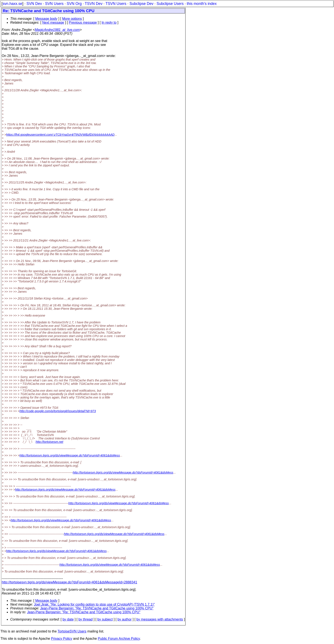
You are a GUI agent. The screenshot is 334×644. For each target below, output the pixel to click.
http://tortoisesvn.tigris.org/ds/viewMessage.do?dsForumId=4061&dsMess (70, 455)
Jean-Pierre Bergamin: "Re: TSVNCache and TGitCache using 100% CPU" (97, 608)
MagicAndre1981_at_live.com (57, 30)
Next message (53, 23)
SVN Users (54, 4)
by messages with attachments (160, 619)
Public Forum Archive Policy (119, 639)
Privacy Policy (62, 639)
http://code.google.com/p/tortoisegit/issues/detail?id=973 (58, 411)
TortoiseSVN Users (72, 631)
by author (125, 619)
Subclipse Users (170, 4)
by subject (105, 619)
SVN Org (74, 4)
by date (68, 619)
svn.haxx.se (12, 4)
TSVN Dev (94, 4)
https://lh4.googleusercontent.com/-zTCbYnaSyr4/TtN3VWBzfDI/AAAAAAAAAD (60, 135)
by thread (86, 619)
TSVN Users (116, 4)
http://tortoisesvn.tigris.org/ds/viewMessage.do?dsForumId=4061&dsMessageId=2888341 (69, 582)
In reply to (109, 23)
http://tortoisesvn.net (49, 442)
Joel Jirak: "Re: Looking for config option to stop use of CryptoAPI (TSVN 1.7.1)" (94, 604)
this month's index (202, 4)
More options (72, 19)
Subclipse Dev (141, 4)
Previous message (83, 23)
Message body (46, 19)
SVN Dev (34, 4)
